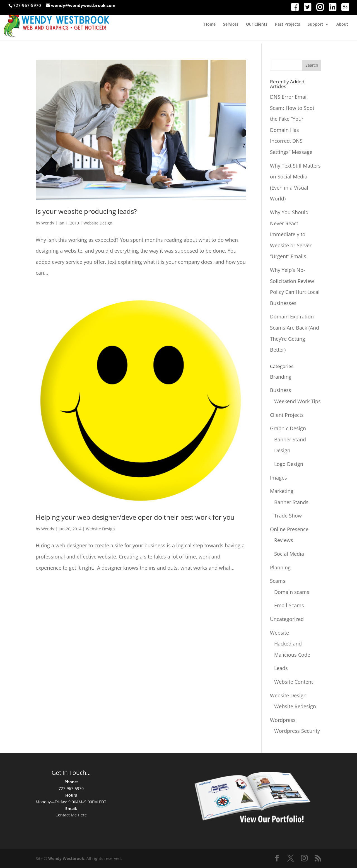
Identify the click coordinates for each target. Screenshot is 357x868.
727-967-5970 (71, 788)
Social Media (289, 554)
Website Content (294, 682)
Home (210, 25)
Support (315, 25)
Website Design (98, 223)
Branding (281, 377)
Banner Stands (291, 502)
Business (281, 390)
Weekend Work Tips (297, 401)
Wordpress (283, 720)
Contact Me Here (71, 815)
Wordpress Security (297, 731)
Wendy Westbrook (66, 858)
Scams (278, 581)
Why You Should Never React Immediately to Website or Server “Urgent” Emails (291, 234)
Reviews (284, 540)
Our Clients (257, 25)
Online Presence (289, 529)
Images (278, 478)
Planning (280, 567)
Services (231, 25)
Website (279, 633)
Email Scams (289, 605)
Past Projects (288, 25)
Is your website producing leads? (86, 211)
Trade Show (288, 516)
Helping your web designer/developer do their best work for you (135, 517)
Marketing (282, 491)
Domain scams (292, 592)
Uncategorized (287, 619)
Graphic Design (288, 428)
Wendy (48, 223)
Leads (281, 668)
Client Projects (287, 415)
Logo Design (289, 464)
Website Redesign (295, 706)
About (342, 25)
